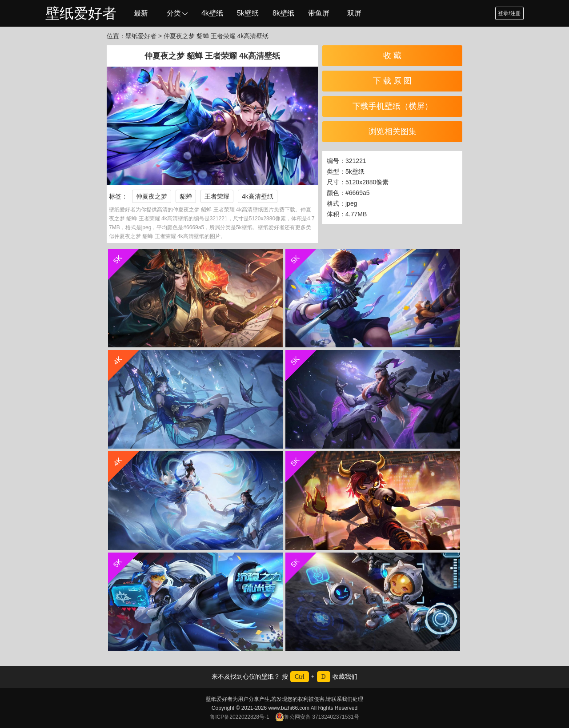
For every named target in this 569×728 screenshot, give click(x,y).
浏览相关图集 (393, 131)
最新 (141, 13)
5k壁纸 (248, 13)
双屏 (354, 13)
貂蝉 (186, 196)
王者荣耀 (217, 196)
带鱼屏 (319, 13)
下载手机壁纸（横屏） (393, 106)
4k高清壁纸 (258, 196)
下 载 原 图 (392, 81)
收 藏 (392, 56)
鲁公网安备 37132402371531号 (317, 717)
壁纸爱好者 (81, 13)
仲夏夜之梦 (152, 196)
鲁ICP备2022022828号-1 (239, 717)
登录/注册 (509, 13)
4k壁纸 (212, 13)
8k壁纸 (283, 13)
